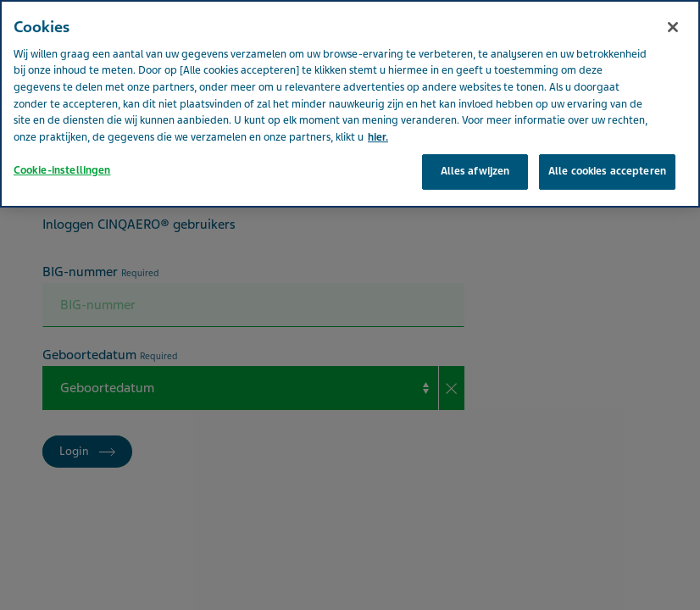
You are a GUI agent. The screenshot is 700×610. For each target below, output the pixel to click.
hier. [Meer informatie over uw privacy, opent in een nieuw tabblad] (378, 108)
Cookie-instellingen (62, 141)
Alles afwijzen (475, 141)
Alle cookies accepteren (607, 141)
